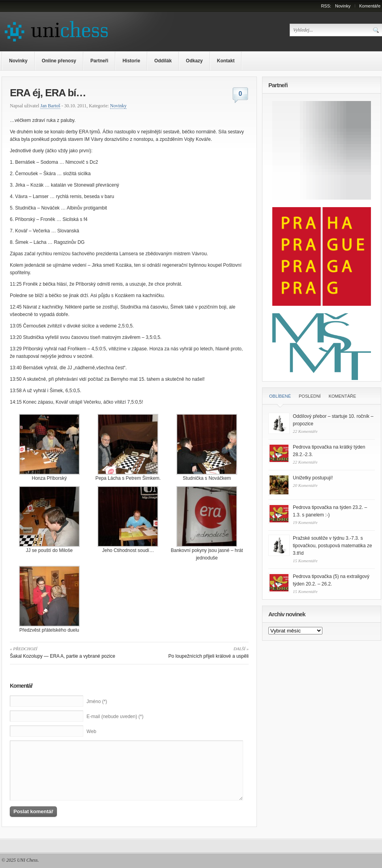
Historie (131, 61)
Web (91, 731)
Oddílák (163, 61)
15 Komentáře (305, 561)
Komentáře (370, 6)
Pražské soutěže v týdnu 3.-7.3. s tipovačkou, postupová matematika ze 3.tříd (332, 546)
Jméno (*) (97, 702)
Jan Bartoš (50, 106)
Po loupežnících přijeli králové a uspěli (190, 652)
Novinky (343, 6)
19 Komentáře (305, 522)
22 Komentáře (305, 431)
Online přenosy (59, 61)
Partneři (99, 61)
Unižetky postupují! (313, 478)
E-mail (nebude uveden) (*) (115, 716)
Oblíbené (280, 396)
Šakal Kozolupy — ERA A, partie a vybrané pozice (68, 652)
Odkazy (194, 61)
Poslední (310, 396)
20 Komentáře (305, 485)
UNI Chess (27, 860)
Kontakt (226, 61)
